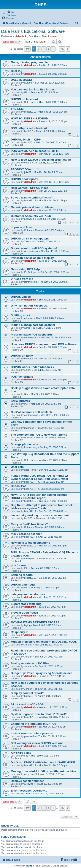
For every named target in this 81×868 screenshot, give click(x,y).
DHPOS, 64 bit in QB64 (26, 140)
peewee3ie (30, 219)
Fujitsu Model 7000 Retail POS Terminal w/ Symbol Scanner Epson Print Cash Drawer (39, 477)
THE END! (17, 109)
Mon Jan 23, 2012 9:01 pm (48, 358)
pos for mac (19, 565)
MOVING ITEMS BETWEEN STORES (35, 622)
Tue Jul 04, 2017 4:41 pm (52, 616)
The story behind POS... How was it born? (39, 435)
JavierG (28, 793)
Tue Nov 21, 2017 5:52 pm (53, 65)
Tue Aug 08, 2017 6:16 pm (53, 74)
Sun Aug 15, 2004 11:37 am (54, 470)
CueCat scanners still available (32, 412)
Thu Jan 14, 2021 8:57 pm (53, 546)
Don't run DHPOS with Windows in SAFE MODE (43, 762)
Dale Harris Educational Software (33, 31)
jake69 (28, 172)
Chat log (17, 71)
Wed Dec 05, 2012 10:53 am (56, 337)
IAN (26, 394)
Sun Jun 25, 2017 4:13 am (49, 657)
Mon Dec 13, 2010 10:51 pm (54, 182)
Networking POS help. (26, 269)
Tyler (27, 241)
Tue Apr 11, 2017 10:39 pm (53, 121)
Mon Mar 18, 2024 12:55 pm (51, 518)
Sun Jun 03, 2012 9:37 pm (53, 347)
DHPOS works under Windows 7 (33, 367)
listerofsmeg (31, 447)
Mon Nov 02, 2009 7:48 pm (50, 230)
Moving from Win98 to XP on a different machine (44, 771)
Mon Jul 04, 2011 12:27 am (53, 191)
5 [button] (53, 49)
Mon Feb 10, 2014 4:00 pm (50, 131)
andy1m (28, 774)
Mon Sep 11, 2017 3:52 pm (45, 587)
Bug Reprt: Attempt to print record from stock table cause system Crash (42, 507)
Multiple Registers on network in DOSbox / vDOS (44, 642)
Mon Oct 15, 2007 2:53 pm (55, 415)
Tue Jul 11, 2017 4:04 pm (52, 607)
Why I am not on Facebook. (29, 306)
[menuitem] (11, 12)
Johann (28, 645)
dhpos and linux (22, 227)
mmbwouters (31, 337)
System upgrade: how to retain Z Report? (39, 714)
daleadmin (21, 36)
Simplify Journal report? (27, 693)
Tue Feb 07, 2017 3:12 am (52, 736)
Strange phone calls (24, 444)
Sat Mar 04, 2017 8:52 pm (52, 727)
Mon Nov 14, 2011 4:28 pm (53, 200)
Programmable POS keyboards (32, 335)
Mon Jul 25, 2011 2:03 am (47, 163)
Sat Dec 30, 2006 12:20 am (55, 272)
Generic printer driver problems (32, 207)
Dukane (28, 83)
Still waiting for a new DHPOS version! (37, 743)
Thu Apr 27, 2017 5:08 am (47, 696)
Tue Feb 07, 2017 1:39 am (53, 261)
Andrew (52, 36)
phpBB (29, 866)
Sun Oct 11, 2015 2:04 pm (49, 793)
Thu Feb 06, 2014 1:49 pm (50, 318)
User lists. (18, 467)
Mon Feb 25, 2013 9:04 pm (53, 112)
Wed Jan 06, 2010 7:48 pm (53, 210)
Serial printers (20, 401)
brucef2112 (30, 112)
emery (28, 163)
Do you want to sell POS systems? (34, 248)
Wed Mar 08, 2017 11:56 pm (54, 717)
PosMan (29, 438)
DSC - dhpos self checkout (29, 128)
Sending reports (22, 575)
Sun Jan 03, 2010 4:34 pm (46, 241)
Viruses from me (22, 279)
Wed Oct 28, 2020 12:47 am (51, 142)
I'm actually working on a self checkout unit (40, 515)
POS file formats (22, 377)
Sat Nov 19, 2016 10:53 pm (50, 774)
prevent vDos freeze (24, 613)
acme (27, 328)
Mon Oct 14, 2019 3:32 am (53, 558)
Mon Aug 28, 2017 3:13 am (53, 597)
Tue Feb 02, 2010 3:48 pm (53, 380)
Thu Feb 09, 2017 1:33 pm (53, 102)
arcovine (29, 784)
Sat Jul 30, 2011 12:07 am (47, 370)
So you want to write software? (32, 198)
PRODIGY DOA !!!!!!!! (25, 169)
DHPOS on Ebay (22, 356)
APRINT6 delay (21, 753)
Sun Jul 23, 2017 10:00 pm (53, 300)
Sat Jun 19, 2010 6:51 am (52, 219)
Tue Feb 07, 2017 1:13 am (45, 756)
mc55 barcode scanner (26, 534)
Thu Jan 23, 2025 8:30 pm (50, 489)
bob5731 (29, 131)
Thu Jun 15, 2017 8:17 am (49, 689)
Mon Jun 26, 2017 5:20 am (49, 645)
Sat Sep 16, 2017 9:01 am (53, 578)
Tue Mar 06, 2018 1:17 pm (45, 568)
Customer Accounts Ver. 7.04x (31, 216)
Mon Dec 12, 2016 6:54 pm (53, 765)
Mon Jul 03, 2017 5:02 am (47, 625)
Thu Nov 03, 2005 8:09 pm (54, 282)
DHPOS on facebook (25, 99)
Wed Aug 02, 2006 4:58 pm (53, 460)
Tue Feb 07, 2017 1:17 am (53, 746)
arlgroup (29, 318)
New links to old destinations (30, 543)
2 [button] (39, 49)
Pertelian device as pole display (32, 258)
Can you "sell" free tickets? (29, 524)
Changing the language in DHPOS (34, 724)
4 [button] (48, 49)
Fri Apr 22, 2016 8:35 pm (49, 784)
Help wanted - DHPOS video (30, 188)
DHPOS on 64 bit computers (30, 239)
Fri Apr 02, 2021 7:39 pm (49, 537)
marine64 (29, 428)
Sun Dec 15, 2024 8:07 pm (53, 511)
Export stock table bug (26, 604)
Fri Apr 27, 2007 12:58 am (50, 428)
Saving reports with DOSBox (30, 663)
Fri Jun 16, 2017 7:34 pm (52, 676)
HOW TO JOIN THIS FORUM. (30, 118)
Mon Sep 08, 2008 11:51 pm (46, 404)
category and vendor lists (28, 594)
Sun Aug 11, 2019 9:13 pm (55, 251)
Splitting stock (21, 315)
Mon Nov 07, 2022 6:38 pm (50, 527)
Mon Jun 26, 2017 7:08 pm (53, 635)
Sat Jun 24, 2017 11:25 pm (49, 666)
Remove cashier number (27, 781)
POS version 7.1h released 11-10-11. (35, 151)
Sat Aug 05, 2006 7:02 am (53, 447)
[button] (27, 49)
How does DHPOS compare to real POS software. (44, 344)
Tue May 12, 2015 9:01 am (45, 92)
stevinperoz (30, 558)
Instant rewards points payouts (32, 733)
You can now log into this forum (32, 89)
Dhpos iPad (19, 486)
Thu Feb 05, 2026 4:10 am (50, 482)
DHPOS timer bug (23, 585)
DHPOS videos (21, 297)
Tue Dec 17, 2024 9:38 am (53, 501)
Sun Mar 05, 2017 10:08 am (50, 83)
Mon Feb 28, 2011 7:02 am (48, 172)
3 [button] (44, 49)
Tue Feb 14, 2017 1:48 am (53, 308)
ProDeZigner (31, 272)
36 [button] (62, 49)
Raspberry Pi (20, 632)
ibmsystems (30, 282)
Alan (44, 36)
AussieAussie (31, 251)
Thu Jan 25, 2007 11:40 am (50, 438)
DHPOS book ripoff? (25, 179)
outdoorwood (31, 415)
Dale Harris (34, 36)
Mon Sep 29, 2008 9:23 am (45, 394)
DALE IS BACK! (21, 80)
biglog (27, 625)
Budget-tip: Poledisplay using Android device (42, 673)
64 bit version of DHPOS (27, 704)
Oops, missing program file (29, 62)
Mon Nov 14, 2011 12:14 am (54, 154)
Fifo (26, 92)
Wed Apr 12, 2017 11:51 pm (53, 707)
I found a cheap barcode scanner (33, 325)
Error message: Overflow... (29, 791)
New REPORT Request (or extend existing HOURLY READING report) (39, 496)
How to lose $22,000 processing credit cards (41, 160)
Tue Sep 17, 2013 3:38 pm (47, 328)
